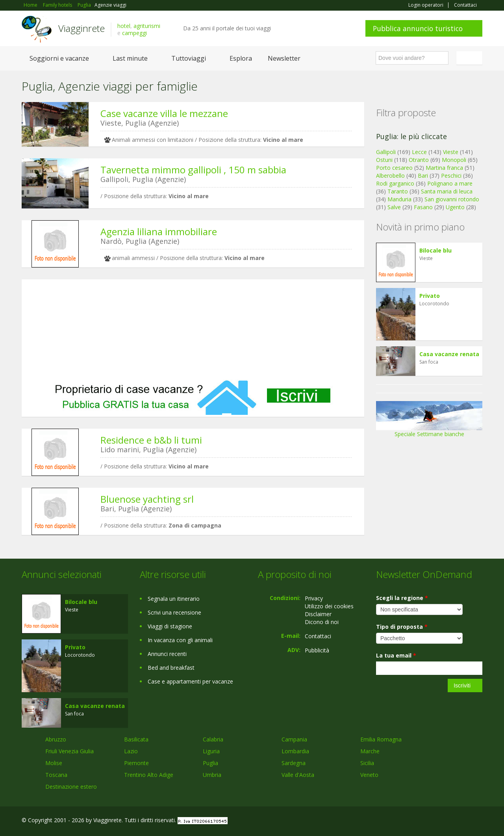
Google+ (440, 821)
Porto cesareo (394, 168)
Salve (394, 207)
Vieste (451, 152)
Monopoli (454, 160)
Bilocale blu (435, 250)
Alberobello (390, 176)
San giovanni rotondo (452, 199)
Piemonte (136, 763)
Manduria (399, 199)
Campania (294, 739)
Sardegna (294, 763)
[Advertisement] (193, 329)
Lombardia (295, 751)
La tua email (396, 655)
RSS (478, 821)
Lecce (419, 152)
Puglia (210, 763)
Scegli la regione (402, 598)
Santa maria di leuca (447, 191)
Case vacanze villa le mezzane (164, 113)
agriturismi (147, 26)
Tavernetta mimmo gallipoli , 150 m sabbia (193, 170)
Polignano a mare (450, 183)
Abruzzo (56, 739)
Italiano (471, 58)
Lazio (131, 751)
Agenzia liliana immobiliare (159, 231)
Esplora (241, 58)
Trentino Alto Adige (149, 775)
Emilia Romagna (381, 739)
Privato (430, 296)
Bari (423, 176)
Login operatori (426, 5)
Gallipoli (386, 152)
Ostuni (384, 160)
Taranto (398, 191)
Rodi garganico (395, 183)
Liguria (211, 751)
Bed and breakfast (171, 668)
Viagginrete (82, 28)
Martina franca (444, 168)
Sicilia (367, 763)
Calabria (213, 739)
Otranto (419, 160)
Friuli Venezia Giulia (69, 751)
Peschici (451, 176)
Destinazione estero (71, 787)
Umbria (212, 775)
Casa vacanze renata (449, 354)
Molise (54, 763)
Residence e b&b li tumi (151, 440)
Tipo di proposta (402, 627)
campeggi (134, 33)
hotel (124, 26)
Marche (370, 751)
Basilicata (136, 739)
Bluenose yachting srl (147, 499)
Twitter (460, 821)
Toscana (56, 775)
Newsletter (284, 58)
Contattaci (465, 5)
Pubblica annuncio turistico (418, 28)
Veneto (369, 775)
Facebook (423, 821)
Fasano (423, 207)
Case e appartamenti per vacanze (190, 681)
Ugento (455, 207)
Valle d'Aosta (298, 775)
